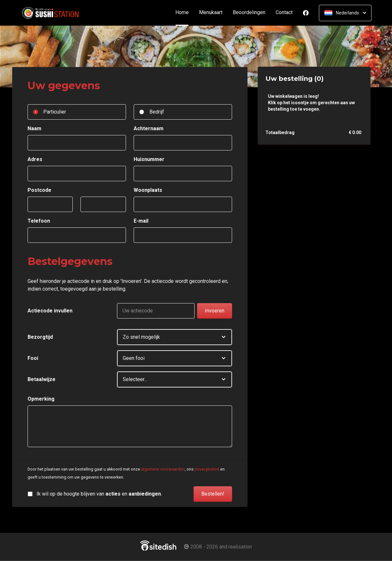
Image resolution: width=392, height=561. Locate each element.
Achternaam (149, 128)
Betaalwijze (42, 379)
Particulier (55, 112)
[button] (175, 337)
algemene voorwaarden (163, 469)
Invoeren (215, 311)
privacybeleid (207, 469)
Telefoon (39, 221)
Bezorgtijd (40, 337)
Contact (284, 13)
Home (185, 13)
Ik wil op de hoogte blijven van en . (99, 494)
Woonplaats (148, 190)
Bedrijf (157, 112)
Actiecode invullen (50, 311)
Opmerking (41, 399)
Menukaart (211, 13)
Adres (35, 159)
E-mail (141, 221)
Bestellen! (213, 494)
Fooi (33, 358)
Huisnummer (149, 159)
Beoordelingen (249, 13)
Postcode (39, 190)
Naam (34, 128)
